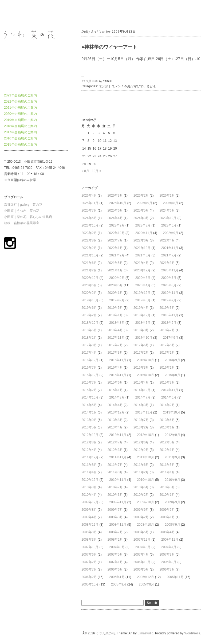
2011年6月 (141, 465)
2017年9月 (171, 338)
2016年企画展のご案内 (20, 138)
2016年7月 (89, 368)
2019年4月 (141, 308)
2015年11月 (118, 375)
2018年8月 (117, 323)
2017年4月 (89, 353)
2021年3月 (167, 263)
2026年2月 (141, 196)
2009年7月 (115, 510)
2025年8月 (171, 203)
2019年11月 (170, 293)
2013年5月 (89, 427)
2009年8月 (89, 510)
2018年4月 (115, 330)
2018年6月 (169, 323)
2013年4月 (115, 427)
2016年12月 (90, 360)
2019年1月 (115, 315)
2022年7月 (115, 240)
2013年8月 (115, 420)
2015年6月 (115, 383)
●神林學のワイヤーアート (109, 47)
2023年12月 (168, 218)
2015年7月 (89, 383)
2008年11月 (118, 525)
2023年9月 (117, 225)
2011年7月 (115, 465)
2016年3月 (141, 368)
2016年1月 (167, 368)
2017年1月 (167, 353)
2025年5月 (141, 210)
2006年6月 (115, 569)
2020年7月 (169, 278)
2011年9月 (172, 457)
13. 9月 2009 (90, 81)
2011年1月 (167, 472)
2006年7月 (89, 569)
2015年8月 (172, 375)
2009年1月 (167, 517)
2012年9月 (172, 435)
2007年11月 (170, 540)
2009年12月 (90, 502)
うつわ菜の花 (14, 14)
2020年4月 (143, 285)
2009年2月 (141, 517)
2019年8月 (143, 300)
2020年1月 (115, 293)
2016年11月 (118, 360)
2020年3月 (169, 285)
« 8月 (85, 171)
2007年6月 (89, 555)
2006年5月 (141, 569)
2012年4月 (89, 450)
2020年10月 (90, 278)
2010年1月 (167, 495)
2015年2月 (89, 390)
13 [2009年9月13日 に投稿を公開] (115, 141)
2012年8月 (89, 442)
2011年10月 (145, 457)
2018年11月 (170, 315)
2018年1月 (89, 338)
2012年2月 (141, 450)
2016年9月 (172, 360)
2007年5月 (115, 555)
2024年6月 (167, 210)
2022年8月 (89, 240)
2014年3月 (141, 405)
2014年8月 (117, 397)
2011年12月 (90, 457)
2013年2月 (141, 427)
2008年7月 (115, 532)
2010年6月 (141, 487)
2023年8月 (143, 225)
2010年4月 (89, 495)
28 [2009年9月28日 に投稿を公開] (84, 164)
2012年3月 (115, 450)
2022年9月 (171, 233)
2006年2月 (89, 577)
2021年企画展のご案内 (20, 108)
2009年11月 (118, 502)
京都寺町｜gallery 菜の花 (23, 205)
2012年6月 (141, 442)
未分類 (104, 86)
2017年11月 (116, 338)
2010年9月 (172, 480)
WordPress (192, 633)
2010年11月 (118, 480)
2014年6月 (169, 397)
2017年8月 (89, 345)
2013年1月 (167, 427)
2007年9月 (117, 547)
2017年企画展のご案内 (20, 132)
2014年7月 (143, 397)
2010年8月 (89, 487)
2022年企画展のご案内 (20, 102)
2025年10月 (118, 203)
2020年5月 (115, 285)
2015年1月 (115, 390)
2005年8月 (146, 584)
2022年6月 (141, 240)
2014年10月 (90, 397)
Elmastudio (145, 633)
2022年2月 (89, 248)
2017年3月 (115, 353)
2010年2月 (141, 495)
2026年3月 (115, 196)
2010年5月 (167, 487)
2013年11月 (144, 412)
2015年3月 (167, 383)
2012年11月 (118, 435)
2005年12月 (145, 577)
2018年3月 (141, 330)
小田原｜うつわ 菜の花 (22, 211)
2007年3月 (167, 555)
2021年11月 (170, 248)
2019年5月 (115, 308)
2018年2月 (167, 330)
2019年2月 (89, 315)
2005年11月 (175, 577)
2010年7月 (115, 487)
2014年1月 (89, 412)
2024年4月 (115, 218)
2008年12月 (90, 525)
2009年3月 (115, 517)
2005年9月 (119, 584)
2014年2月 (167, 405)
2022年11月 (144, 233)
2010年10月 (145, 480)
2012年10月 (145, 435)
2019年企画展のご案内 (20, 120)
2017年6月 (141, 345)
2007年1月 (115, 562)
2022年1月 (115, 248)
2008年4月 (167, 532)
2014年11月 (170, 390)
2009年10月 (145, 502)
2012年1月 (167, 450)
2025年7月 (89, 210)
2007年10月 (90, 547)
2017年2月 (141, 353)
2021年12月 (142, 248)
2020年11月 (170, 270)
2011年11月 (118, 457)
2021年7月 (169, 255)
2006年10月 (142, 562)
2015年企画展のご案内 (20, 145)
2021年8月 (143, 255)
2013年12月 (116, 412)
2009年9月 (172, 502)
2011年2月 (141, 472)
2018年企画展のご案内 (20, 126)
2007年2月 (89, 562)
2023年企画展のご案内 (20, 95)
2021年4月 (141, 263)
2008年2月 (115, 540)
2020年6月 (89, 285)
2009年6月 (141, 510)
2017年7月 (115, 345)
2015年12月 (90, 375)
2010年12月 (90, 480)
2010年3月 (115, 495)
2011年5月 (167, 465)
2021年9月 (117, 255)
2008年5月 (141, 532)
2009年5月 (167, 510)
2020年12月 (142, 270)
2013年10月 (172, 412)
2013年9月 (89, 420)
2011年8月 (89, 465)
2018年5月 (89, 330)
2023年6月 (169, 225)
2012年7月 (115, 442)
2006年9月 (169, 562)
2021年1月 (115, 270)
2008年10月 (145, 525)
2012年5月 (167, 442)
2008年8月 (89, 532)
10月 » (96, 171)
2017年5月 (167, 345)
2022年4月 (167, 240)
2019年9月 (117, 300)
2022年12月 (116, 233)
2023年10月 (90, 225)
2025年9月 (145, 203)
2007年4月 (141, 555)
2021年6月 (89, 263)
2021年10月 (90, 255)
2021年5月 (115, 263)
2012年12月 (90, 435)
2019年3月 (167, 308)
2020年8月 (143, 278)
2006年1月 (117, 577)
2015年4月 (141, 383)
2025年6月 (115, 210)
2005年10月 (90, 584)
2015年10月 (145, 375)
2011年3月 (115, 472)
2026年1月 (167, 196)
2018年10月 (90, 323)
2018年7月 (143, 323)
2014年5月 (89, 405)
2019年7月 (169, 300)
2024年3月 (141, 218)
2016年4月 (115, 368)
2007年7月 (169, 547)
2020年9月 (117, 278)
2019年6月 (89, 308)
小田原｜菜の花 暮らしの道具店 (28, 217)
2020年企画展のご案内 (20, 114)
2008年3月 (89, 540)
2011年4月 (89, 472)
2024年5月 (89, 218)
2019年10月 (90, 300)
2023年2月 (89, 233)
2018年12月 (142, 315)
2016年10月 (145, 360)
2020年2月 (89, 293)
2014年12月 (142, 390)
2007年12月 (142, 540)
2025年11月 (90, 203)
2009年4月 (89, 517)
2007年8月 (143, 547)
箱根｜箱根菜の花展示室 (22, 223)
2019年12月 (142, 293)
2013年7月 (141, 420)
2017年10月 (144, 338)
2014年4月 (115, 405)
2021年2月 (89, 270)
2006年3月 (167, 569)
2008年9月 (172, 525)
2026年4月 (89, 196)
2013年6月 (167, 420)
